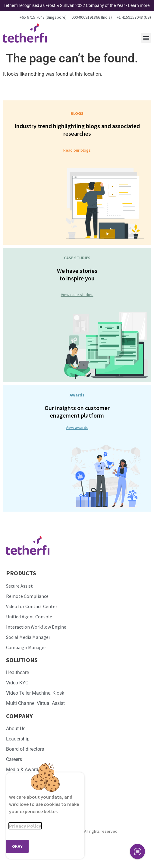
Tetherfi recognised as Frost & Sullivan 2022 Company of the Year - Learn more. (77, 5)
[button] (146, 38)
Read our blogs (77, 150)
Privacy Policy (25, 826)
